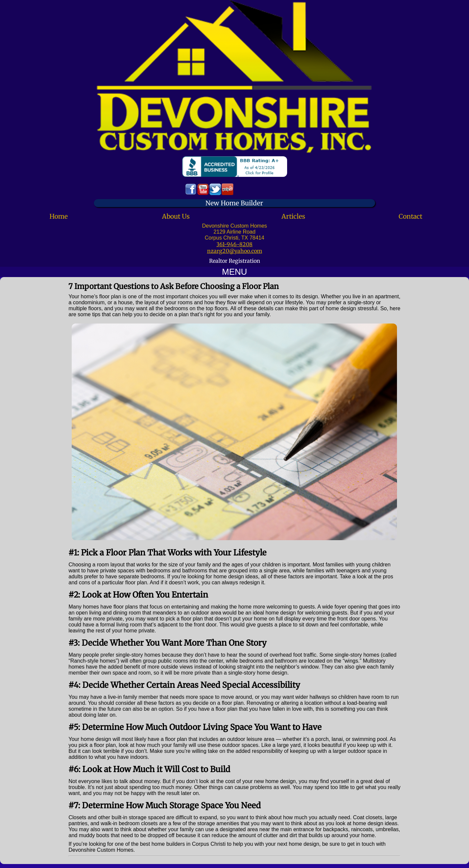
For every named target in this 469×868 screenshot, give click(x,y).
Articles (293, 216)
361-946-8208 (234, 244)
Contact (410, 216)
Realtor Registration (235, 261)
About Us (176, 216)
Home (59, 216)
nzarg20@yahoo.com (235, 251)
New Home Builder (234, 203)
